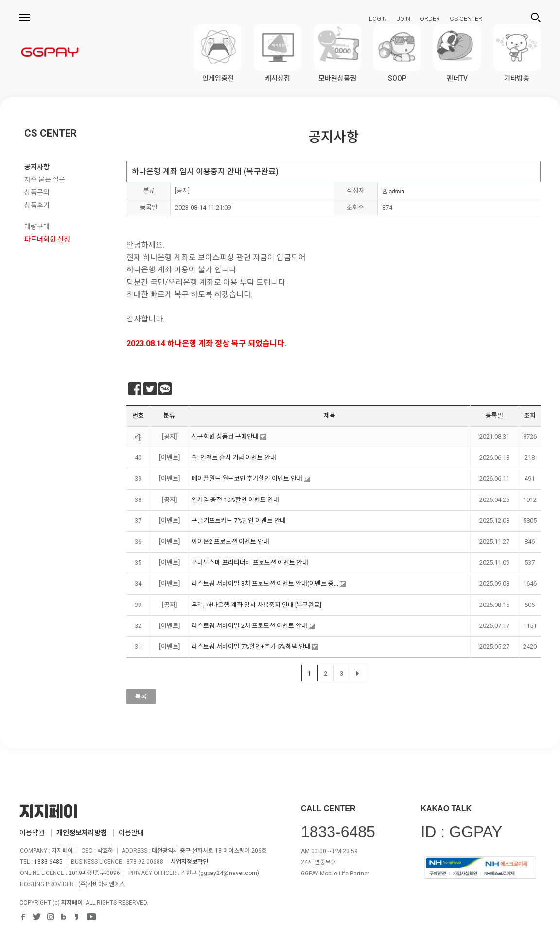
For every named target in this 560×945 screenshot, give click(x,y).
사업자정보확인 (189, 862)
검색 (536, 18)
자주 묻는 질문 (45, 179)
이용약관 (32, 833)
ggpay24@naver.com (229, 873)
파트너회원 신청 (47, 239)
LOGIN (378, 19)
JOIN (403, 19)
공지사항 (37, 167)
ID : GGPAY (461, 832)
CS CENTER (466, 19)
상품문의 (37, 192)
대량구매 (37, 227)
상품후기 (37, 205)
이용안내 (131, 833)
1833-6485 (48, 862)
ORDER (430, 19)
